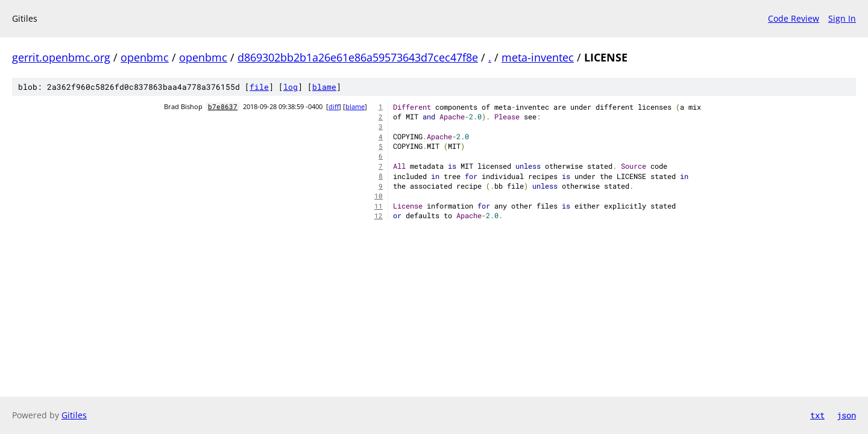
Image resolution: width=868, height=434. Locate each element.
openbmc (145, 57)
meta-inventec (538, 57)
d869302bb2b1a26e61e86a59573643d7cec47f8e (358, 57)
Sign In (842, 18)
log (291, 87)
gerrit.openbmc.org (61, 57)
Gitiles (74, 415)
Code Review (794, 18)
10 (379, 196)
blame (324, 87)
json (846, 415)
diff (334, 107)
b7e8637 (223, 107)
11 (379, 206)
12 (379, 216)
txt (817, 415)
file (259, 87)
